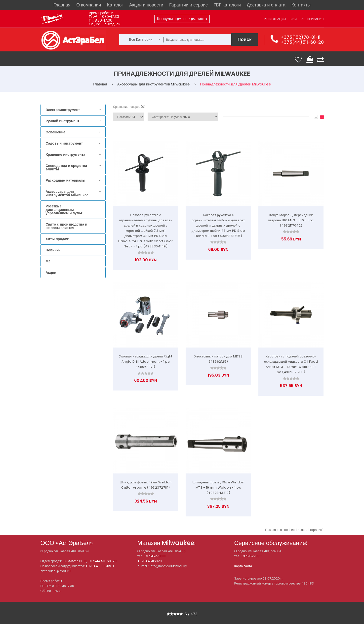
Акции (51, 273)
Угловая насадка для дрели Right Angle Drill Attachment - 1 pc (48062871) (146, 362)
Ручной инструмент (63, 121)
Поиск (245, 39)
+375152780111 (155, 556)
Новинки (53, 250)
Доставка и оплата (266, 5)
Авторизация (312, 19)
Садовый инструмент (64, 143)
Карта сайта (243, 566)
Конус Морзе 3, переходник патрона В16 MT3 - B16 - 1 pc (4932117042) (291, 220)
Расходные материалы (66, 180)
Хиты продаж (57, 239)
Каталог (115, 5)
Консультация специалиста (182, 19)
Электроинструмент (63, 110)
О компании (89, 5)
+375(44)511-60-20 (302, 42)
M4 (48, 261)
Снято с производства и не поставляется (67, 226)
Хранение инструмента (66, 155)
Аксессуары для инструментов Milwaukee (67, 193)
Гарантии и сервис (188, 5)
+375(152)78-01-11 (300, 37)
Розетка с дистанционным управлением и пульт (64, 210)
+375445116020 (150, 561)
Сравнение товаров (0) (129, 107)
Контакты (301, 5)
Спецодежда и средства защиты (66, 167)
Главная (62, 5)
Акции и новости (146, 5)
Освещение (56, 132)
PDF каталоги (227, 5)
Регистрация (275, 19)
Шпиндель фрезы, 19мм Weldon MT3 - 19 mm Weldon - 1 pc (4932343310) (218, 487)
